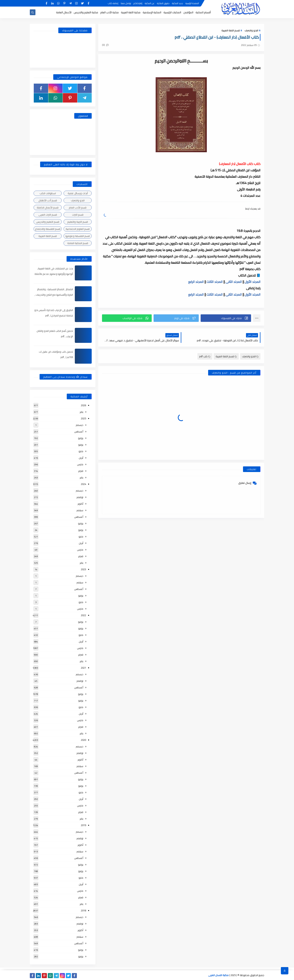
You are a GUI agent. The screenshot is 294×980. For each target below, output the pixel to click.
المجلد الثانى (234, 282)
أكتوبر (80, 504)
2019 (83, 825)
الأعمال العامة (64, 12)
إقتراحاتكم (138, 3)
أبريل (81, 458)
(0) (105, 45)
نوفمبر (80, 497)
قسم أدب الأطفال (48, 200)
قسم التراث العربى (48, 215)
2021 (83, 668)
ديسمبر (79, 425)
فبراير (81, 471)
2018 (83, 910)
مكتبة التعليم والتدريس (86, 12)
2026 (83, 405)
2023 (83, 569)
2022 (83, 615)
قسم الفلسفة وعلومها (78, 236)
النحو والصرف (251, 30)
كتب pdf (205, 356)
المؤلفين (188, 12)
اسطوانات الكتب (48, 193)
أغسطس (79, 432)
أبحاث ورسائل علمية (78, 193)
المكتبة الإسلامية (152, 12)
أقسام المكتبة (203, 12)
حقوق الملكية (163, 3)
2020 (83, 740)
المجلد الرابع (196, 282)
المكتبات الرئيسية (172, 12)
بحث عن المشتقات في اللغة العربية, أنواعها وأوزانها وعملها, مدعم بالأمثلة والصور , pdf (54, 274)
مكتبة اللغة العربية (131, 12)
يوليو (81, 438)
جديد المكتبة (177, 3)
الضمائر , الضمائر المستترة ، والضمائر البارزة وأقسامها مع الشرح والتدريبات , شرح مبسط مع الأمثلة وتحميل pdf (54, 295)
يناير (81, 412)
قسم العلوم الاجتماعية (78, 229)
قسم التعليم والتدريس (48, 222)
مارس (80, 464)
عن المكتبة (150, 3)
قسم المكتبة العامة (78, 243)
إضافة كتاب (113, 3)
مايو (81, 451)
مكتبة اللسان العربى (218, 975)
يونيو (81, 445)
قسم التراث (78, 215)
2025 (83, 418)
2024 (83, 484)
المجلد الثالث (215, 282)
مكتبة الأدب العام (109, 12)
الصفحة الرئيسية (192, 3)
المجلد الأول (253, 282)
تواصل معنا (126, 3)
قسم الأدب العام (78, 208)
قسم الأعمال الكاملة (48, 208)
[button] (226, 318)
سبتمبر (80, 510)
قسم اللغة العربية (231, 30)
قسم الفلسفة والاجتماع (48, 229)
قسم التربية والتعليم (78, 222)
